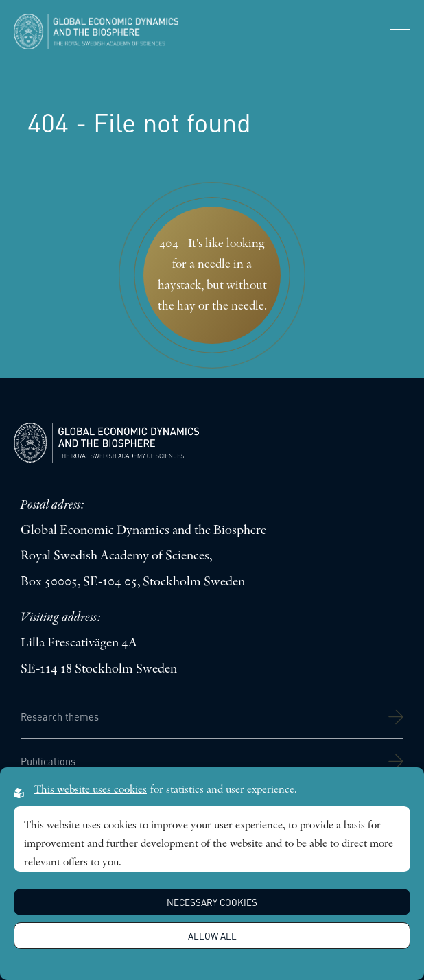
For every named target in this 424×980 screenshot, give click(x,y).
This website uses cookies (91, 790)
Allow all (212, 936)
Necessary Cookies (212, 902)
